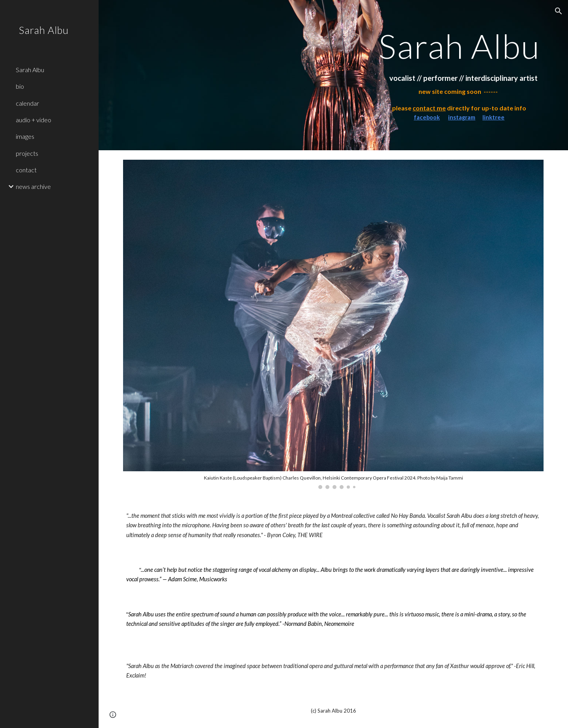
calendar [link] (27, 103)
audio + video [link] (34, 120)
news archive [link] (33, 186)
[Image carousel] (334, 324)
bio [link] (20, 86)
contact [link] (26, 170)
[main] (459, 46)
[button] (559, 11)
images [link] (25, 136)
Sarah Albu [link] (30, 70)
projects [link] (27, 153)
